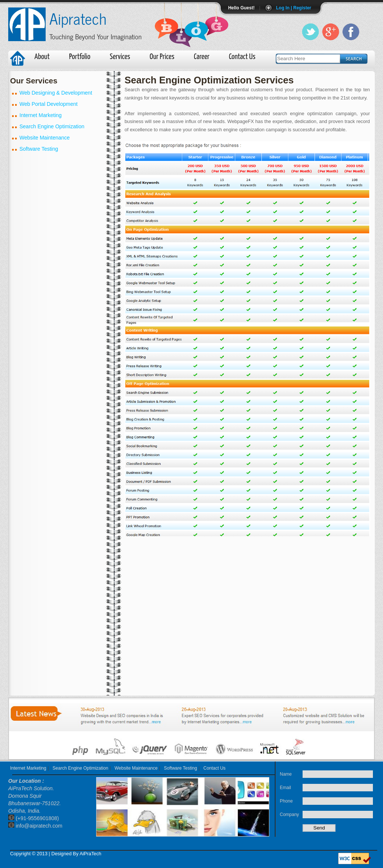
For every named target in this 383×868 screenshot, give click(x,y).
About (42, 57)
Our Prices (162, 57)
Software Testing (180, 768)
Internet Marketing (28, 768)
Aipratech (78, 18)
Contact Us (242, 57)
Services (120, 57)
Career (202, 57)
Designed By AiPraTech (76, 854)
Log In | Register (294, 8)
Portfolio (80, 57)
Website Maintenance (136, 768)
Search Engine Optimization (81, 768)
